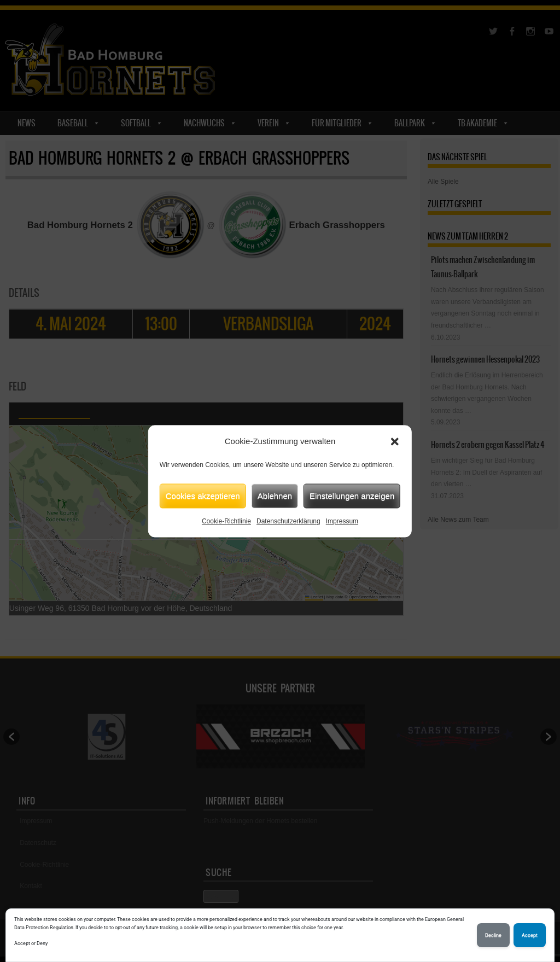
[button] (395, 441)
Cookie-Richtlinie (226, 521)
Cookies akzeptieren (203, 496)
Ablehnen (275, 496)
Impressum (342, 521)
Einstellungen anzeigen (352, 496)
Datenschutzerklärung (288, 521)
